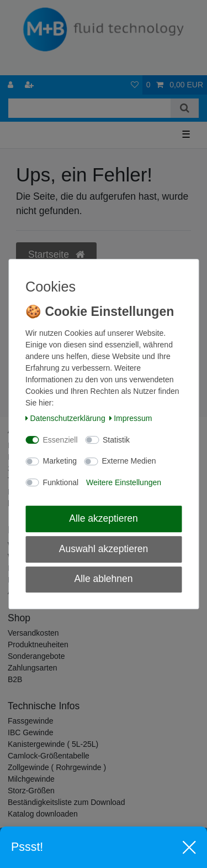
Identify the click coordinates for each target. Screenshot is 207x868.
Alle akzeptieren (104, 518)
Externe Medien (129, 461)
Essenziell (60, 440)
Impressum (131, 418)
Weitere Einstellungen (124, 482)
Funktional (61, 482)
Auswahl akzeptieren (104, 549)
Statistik (116, 440)
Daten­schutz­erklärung (65, 418)
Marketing (60, 461)
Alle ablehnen (103, 579)
